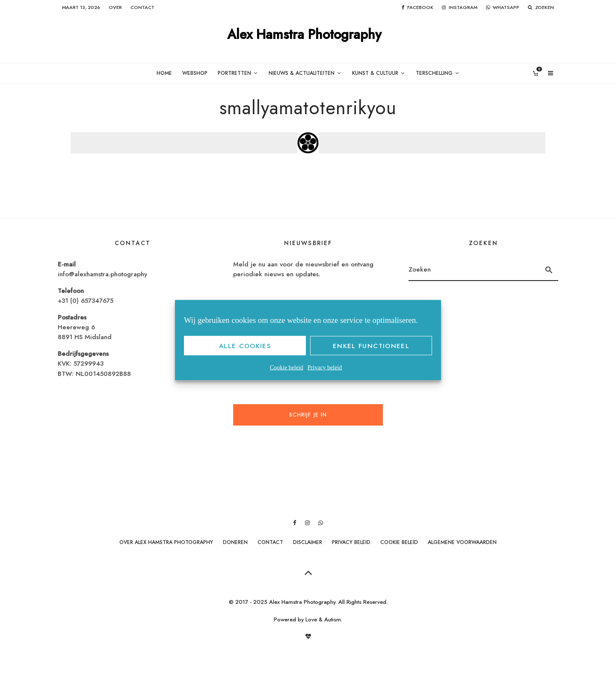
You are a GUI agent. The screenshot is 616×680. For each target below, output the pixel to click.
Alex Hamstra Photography (304, 35)
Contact (142, 7)
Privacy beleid (325, 368)
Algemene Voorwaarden (462, 542)
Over (115, 7)
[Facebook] (418, 7)
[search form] (474, 270)
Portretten (234, 73)
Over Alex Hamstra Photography (166, 542)
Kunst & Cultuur (375, 73)
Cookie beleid (287, 368)
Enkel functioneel (371, 346)
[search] (549, 270)
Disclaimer (308, 542)
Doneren (235, 542)
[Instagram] (460, 7)
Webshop (195, 73)
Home (164, 73)
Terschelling (434, 73)
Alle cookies (245, 346)
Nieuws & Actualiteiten (302, 73)
